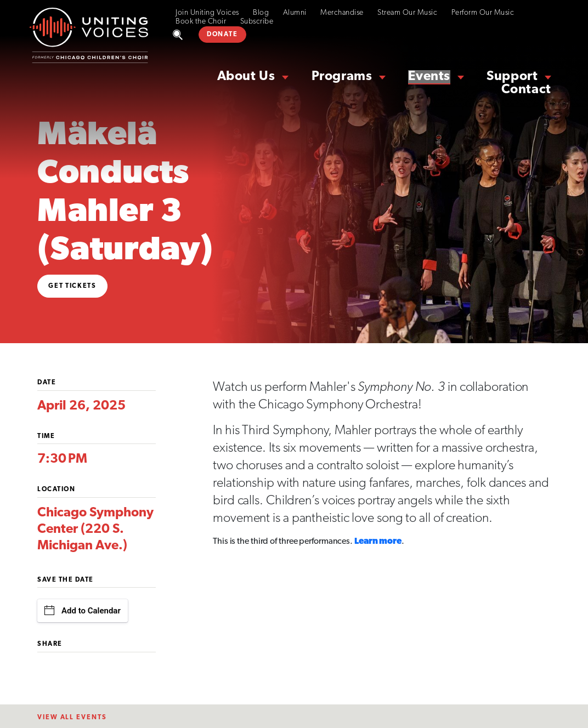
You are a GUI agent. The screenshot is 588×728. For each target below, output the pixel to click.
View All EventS (72, 718)
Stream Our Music (407, 13)
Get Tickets (72, 286)
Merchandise (342, 13)
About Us (246, 77)
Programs (342, 77)
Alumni (295, 13)
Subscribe (257, 22)
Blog (261, 13)
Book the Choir (201, 22)
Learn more (378, 542)
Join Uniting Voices (207, 13)
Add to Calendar (83, 610)
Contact (526, 90)
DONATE (222, 35)
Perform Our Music (483, 13)
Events (429, 77)
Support (512, 77)
